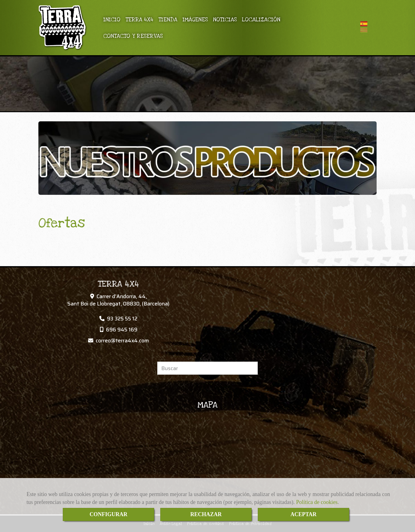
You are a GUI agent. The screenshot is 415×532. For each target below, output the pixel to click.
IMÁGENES (195, 20)
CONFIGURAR (108, 514)
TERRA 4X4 (139, 20)
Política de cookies (317, 502)
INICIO (112, 20)
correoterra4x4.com (122, 341)
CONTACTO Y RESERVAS (133, 36)
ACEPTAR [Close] (303, 514)
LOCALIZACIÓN (261, 20)
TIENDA (168, 20)
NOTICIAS (225, 20)
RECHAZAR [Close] (206, 514)
